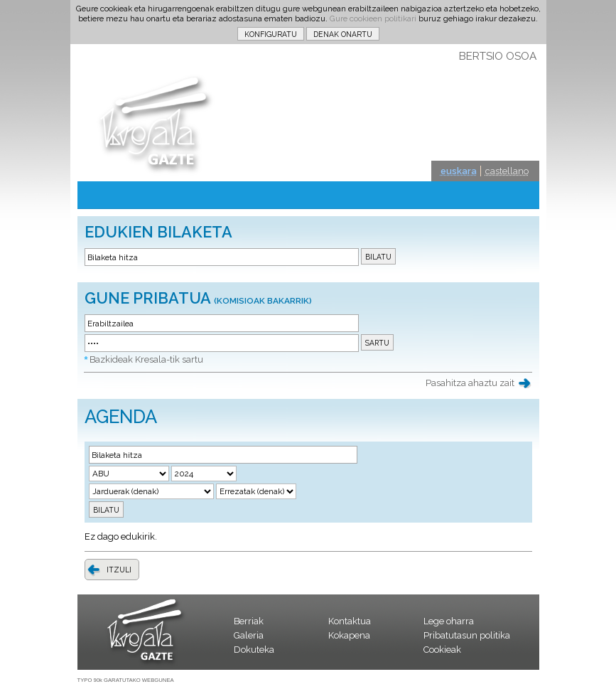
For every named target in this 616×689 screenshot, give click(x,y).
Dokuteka (254, 650)
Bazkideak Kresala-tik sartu (146, 359)
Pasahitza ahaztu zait (470, 383)
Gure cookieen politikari (373, 18)
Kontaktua (350, 621)
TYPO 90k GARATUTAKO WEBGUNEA (126, 680)
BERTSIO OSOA (498, 56)
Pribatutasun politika (467, 635)
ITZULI (119, 570)
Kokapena (349, 635)
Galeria (249, 635)
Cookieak (442, 650)
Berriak (249, 621)
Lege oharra (449, 621)
